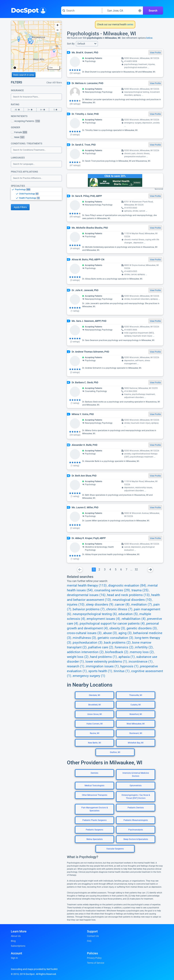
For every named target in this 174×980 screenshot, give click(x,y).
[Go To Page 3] (105, 570)
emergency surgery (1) (89, 676)
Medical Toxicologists (94, 786)
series (130, 24)
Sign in (14, 958)
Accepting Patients (25, 121)
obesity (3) (117, 628)
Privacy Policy (94, 958)
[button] (87, 44)
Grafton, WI (115, 752)
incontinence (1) (141, 662)
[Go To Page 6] (121, 570)
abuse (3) (110, 633)
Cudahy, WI (136, 705)
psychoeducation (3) (88, 643)
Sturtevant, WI (136, 733)
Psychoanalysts (136, 830)
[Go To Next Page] (150, 570)
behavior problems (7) (89, 609)
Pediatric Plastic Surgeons (94, 820)
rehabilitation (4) (134, 619)
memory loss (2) (142, 652)
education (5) (128, 614)
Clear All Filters (54, 83)
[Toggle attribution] (15, 68)
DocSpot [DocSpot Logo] (28, 10)
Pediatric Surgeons (94, 830)
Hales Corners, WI (95, 724)
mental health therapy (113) (87, 586)
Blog (13, 941)
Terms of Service (96, 963)
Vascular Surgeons (115, 849)
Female (19, 132)
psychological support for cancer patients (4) (112, 624)
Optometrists (136, 786)
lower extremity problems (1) (106, 662)
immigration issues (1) (102, 666)
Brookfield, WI (95, 705)
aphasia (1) (127, 657)
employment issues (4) (103, 619)
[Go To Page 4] (110, 570)
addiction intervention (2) (85, 652)
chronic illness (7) (119, 609)
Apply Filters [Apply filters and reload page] (20, 207)
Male (18, 137)
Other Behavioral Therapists (95, 795)
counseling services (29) (112, 590)
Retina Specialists (95, 839)
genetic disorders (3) (142, 628)
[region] (36, 46)
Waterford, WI (136, 714)
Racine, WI (95, 733)
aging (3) (125, 633)
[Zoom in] (58, 25)
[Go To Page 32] (136, 570)
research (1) (76, 666)
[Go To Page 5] (116, 570)
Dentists (94, 773)
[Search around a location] (123, 11)
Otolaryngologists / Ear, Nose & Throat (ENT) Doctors (136, 797)
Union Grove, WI (95, 714)
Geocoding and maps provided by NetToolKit (34, 969)
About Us (16, 936)
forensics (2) (124, 647)
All (17, 110)
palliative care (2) (101, 647)
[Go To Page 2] (99, 570)
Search (153, 11)
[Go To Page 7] (126, 570)
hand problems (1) (103, 657)
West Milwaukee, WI (136, 724)
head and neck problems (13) (128, 595)
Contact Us (93, 936)
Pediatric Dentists (136, 808)
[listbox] (36, 194)
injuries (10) (76, 605)
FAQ (89, 941)
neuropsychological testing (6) (95, 614)
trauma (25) (140, 590)
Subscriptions (18, 946)
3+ (30, 110)
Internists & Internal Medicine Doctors (136, 775)
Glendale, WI (94, 695)
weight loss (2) (78, 657)
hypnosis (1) (129, 666)
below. (150, 38)
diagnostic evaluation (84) (127, 586)
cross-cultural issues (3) (84, 633)
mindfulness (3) (84, 638)
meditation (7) (142, 605)
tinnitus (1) (122, 671)
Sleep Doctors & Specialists (136, 839)
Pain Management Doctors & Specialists (95, 809)
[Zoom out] (58, 30)
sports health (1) (100, 671)
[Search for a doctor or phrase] (82, 11)
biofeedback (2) (117, 652)
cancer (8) (122, 605)
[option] (38, 190)
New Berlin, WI (94, 743)
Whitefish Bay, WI (136, 743)
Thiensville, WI (136, 695)
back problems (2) (117, 643)
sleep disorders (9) (100, 605)
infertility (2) (144, 647)
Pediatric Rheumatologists (136, 820)
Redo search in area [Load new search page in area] (24, 75)
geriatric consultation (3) (115, 638)
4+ (43, 110)
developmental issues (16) (86, 595)
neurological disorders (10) (132, 600)
